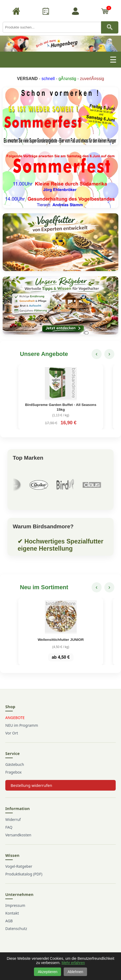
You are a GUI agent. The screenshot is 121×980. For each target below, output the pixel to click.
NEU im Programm (22, 725)
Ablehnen (75, 972)
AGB (9, 921)
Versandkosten (18, 835)
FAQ (9, 827)
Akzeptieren (47, 972)
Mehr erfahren (73, 963)
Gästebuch (15, 764)
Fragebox (13, 772)
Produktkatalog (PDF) (24, 874)
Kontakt (12, 913)
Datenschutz (16, 929)
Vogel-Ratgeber (19, 866)
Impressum (15, 905)
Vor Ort (12, 733)
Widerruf (13, 819)
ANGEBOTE (15, 718)
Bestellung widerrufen (31, 785)
